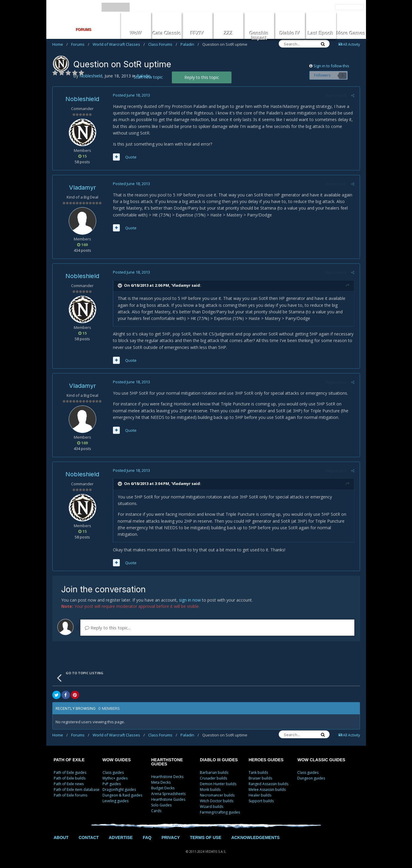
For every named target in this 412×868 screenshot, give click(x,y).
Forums (80, 44)
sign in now (190, 600)
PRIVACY (171, 838)
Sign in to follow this (331, 66)
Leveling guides (115, 801)
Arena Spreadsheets (168, 794)
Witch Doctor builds (217, 801)
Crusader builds (213, 778)
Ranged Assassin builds (268, 784)
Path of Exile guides (70, 772)
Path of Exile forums (71, 795)
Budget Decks (163, 788)
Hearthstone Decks (167, 777)
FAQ (147, 838)
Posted (131, 95)
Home (60, 44)
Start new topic (148, 77)
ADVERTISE (121, 838)
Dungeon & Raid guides (122, 795)
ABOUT (61, 838)
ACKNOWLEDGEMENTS (255, 838)
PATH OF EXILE (69, 760)
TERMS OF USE (206, 838)
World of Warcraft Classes (119, 44)
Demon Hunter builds (218, 784)
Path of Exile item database (77, 790)
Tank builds (258, 772)
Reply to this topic (202, 77)
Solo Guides (161, 805)
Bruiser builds (260, 778)
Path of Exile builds (70, 778)
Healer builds (260, 795)
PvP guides (112, 784)
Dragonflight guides (119, 790)
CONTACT (89, 838)
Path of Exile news (69, 784)
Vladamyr (82, 187)
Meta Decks (161, 782)
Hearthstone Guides (168, 799)
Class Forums (163, 44)
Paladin (190, 44)
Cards (156, 811)
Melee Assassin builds (267, 790)
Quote (130, 157)
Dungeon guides (311, 778)
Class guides (113, 772)
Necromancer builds (217, 795)
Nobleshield (82, 99)
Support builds (261, 801)
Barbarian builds (214, 772)
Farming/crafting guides (220, 812)
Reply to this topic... (108, 628)
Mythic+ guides (115, 778)
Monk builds (210, 790)
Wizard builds (212, 807)
